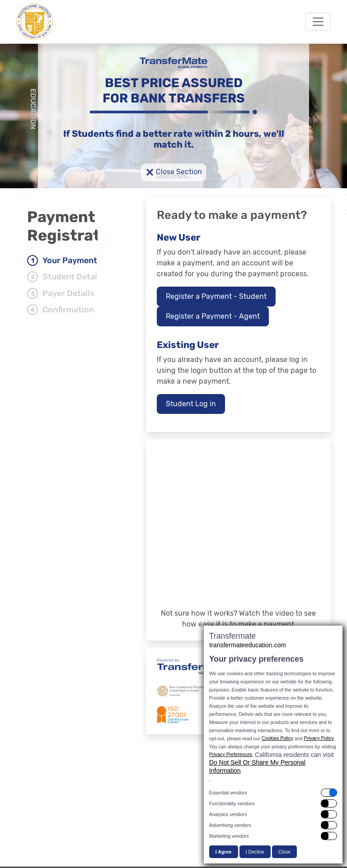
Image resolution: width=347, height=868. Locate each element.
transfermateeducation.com (248, 645)
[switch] (273, 793)
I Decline (255, 852)
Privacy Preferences (231, 754)
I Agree (224, 852)
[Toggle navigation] (318, 22)
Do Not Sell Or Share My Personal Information (257, 766)
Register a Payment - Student (216, 296)
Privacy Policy (319, 738)
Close (284, 852)
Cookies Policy (277, 738)
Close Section (174, 172)
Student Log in (191, 404)
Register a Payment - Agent (213, 316)
